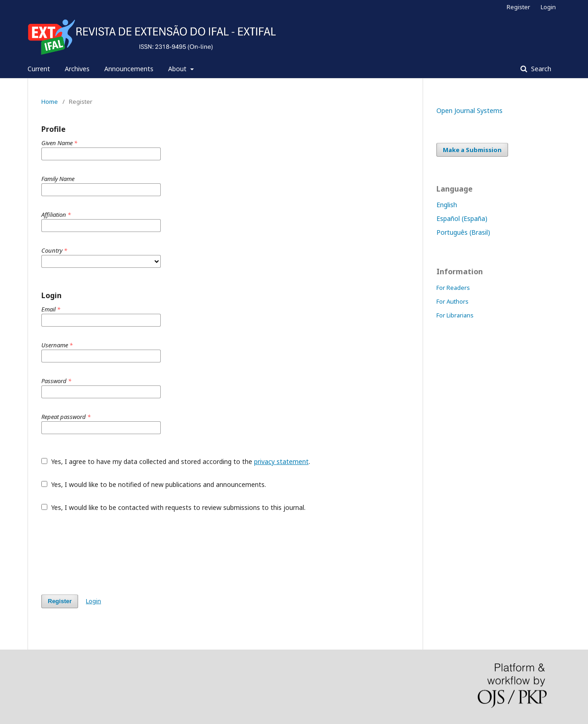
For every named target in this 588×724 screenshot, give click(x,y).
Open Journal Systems (469, 110)
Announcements (129, 69)
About (178, 69)
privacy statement (281, 461)
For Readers (453, 288)
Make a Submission (472, 150)
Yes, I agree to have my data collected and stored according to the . (176, 461)
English (447, 205)
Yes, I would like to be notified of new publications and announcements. (154, 484)
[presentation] (111, 553)
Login (548, 7)
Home (50, 102)
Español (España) (462, 218)
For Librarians (455, 315)
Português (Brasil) (463, 232)
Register (518, 7)
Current (39, 69)
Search (540, 69)
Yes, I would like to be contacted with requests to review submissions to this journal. (173, 507)
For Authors (452, 301)
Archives (77, 69)
